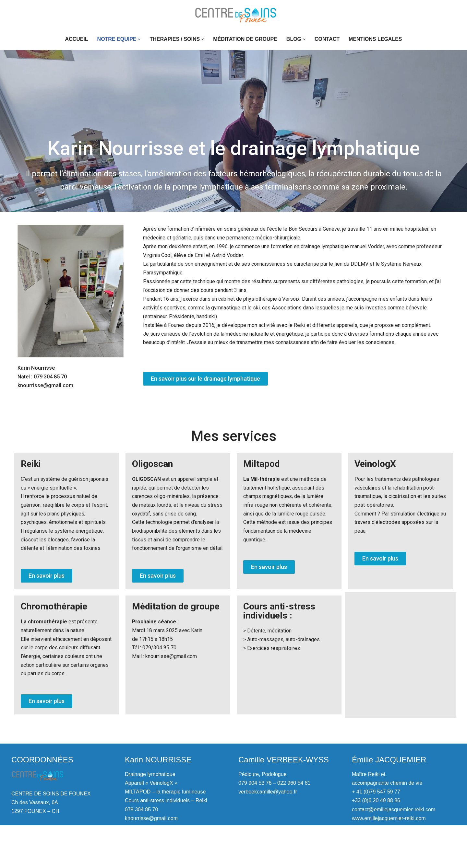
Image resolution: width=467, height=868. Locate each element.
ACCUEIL (76, 39)
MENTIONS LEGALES (375, 39)
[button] (139, 39)
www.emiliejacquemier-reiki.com (389, 861)
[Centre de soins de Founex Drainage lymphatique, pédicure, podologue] (233, 14)
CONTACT (327, 39)
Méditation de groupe (245, 39)
